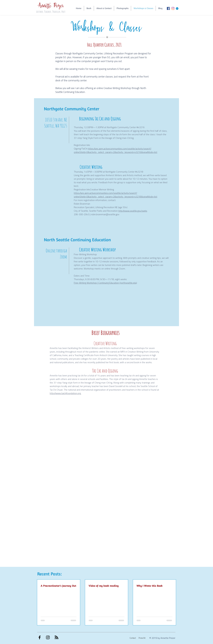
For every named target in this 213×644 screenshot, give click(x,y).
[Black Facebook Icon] (40, 637)
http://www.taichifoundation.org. (65, 393)
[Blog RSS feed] (177, 9)
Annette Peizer (52, 5)
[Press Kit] (141, 638)
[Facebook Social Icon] (168, 8)
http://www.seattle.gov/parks (133, 211)
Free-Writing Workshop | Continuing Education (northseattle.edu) (105, 283)
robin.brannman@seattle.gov (105, 214)
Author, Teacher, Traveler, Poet (51, 12)
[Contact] (131, 638)
